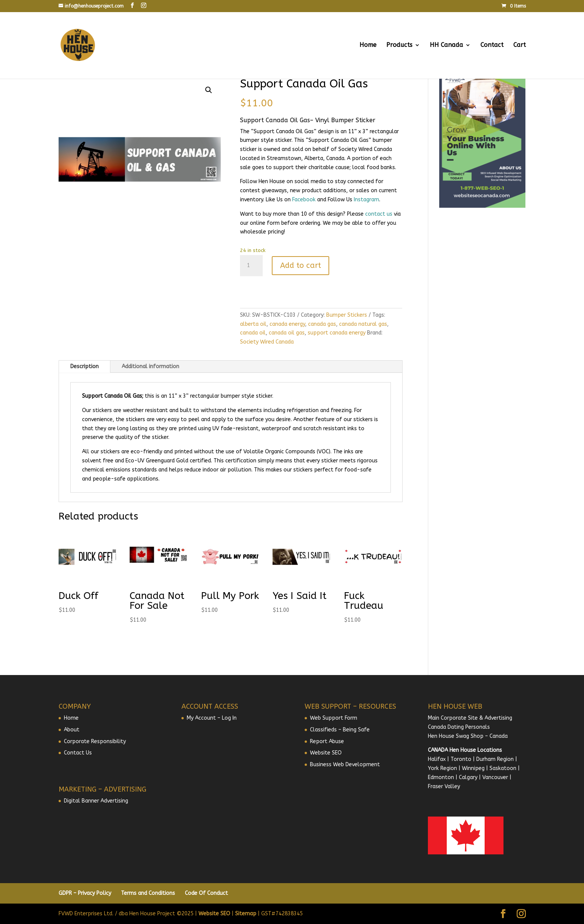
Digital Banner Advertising (96, 801)
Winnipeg (473, 768)
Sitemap (246, 914)
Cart (520, 45)
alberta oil (253, 324)
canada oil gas (287, 333)
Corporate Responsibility (95, 741)
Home (368, 45)
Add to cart (301, 265)
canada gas (322, 324)
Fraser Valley (444, 786)
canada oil (253, 333)
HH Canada (446, 45)
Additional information (150, 366)
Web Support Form (334, 718)
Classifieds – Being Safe (340, 730)
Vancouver (495, 777)
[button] (209, 90)
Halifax (437, 759)
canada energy (287, 324)
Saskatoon (503, 768)
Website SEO (326, 753)
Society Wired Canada (267, 342)
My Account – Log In (212, 718)
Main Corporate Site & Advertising (470, 718)
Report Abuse (327, 741)
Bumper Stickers (347, 315)
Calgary (468, 777)
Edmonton (441, 777)
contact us (379, 214)
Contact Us (78, 753)
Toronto (461, 759)
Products (399, 45)
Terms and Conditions (148, 893)
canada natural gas (363, 324)
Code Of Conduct (206, 893)
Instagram (366, 200)
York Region (442, 768)
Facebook (304, 200)
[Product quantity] (251, 266)
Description (84, 366)
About (72, 730)
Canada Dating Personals (459, 727)
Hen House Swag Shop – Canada (468, 736)
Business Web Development (345, 765)
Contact (492, 45)
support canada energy (337, 333)
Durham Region (495, 759)
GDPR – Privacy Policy (85, 893)
